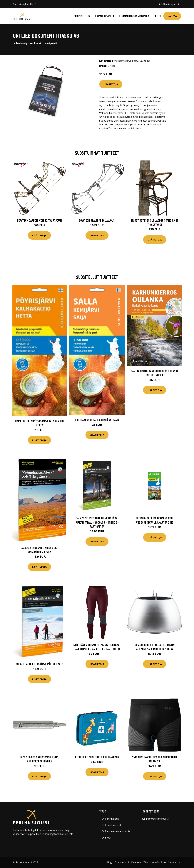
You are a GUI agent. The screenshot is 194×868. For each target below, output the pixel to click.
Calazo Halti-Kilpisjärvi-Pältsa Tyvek (39, 664)
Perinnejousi (82, 16)
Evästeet (136, 862)
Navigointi (51, 43)
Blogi (157, 16)
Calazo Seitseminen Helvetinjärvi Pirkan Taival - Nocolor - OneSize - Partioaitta (97, 522)
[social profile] (36, 4)
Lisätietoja (111, 84)
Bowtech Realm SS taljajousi (97, 220)
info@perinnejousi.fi (169, 4)
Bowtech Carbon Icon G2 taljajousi (39, 220)
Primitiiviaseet (105, 16)
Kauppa (172, 16)
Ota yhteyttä (122, 862)
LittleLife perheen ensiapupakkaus (97, 757)
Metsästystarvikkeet (29, 43)
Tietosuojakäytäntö (155, 862)
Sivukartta (174, 862)
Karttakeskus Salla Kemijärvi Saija (97, 420)
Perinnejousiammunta (134, 16)
